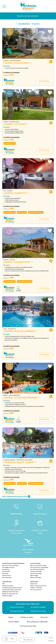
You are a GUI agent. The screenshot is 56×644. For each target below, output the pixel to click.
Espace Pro (34, 582)
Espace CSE (34, 584)
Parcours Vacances (36, 590)
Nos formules (6, 571)
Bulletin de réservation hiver (10, 592)
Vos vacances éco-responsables (39, 567)
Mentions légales (14, 622)
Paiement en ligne (7, 596)
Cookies (11, 617)
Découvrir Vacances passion (10, 565)
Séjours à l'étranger (36, 577)
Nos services (7, 582)
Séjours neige (34, 575)
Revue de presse (7, 577)
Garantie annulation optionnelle (12, 590)
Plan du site (44, 617)
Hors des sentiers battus (37, 569)
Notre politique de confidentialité (37, 622)
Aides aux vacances (8, 586)
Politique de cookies (27, 617)
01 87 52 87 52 (16, 514)
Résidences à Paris (38, 611)
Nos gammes (6, 569)
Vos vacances (35, 563)
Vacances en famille (36, 571)
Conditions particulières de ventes (12, 588)
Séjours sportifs (17, 611)
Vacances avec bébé (36, 573)
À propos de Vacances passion (13, 563)
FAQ (4, 584)
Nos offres (5, 573)
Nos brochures (7, 575)
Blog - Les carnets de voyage (38, 565)
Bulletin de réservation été (10, 594)
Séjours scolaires (38, 607)
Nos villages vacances (8, 567)
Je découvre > (45, 81)
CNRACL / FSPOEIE (36, 588)
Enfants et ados (17, 607)
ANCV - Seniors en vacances (38, 586)
